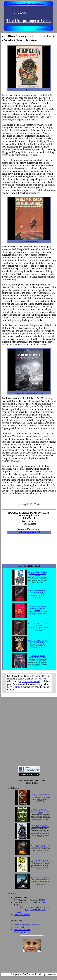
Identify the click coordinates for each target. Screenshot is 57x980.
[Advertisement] (28, 731)
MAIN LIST (42, 29)
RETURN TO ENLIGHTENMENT (26, 3)
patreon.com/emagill (29, 532)
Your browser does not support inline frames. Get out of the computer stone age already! (29, 683)
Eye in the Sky (9, 277)
